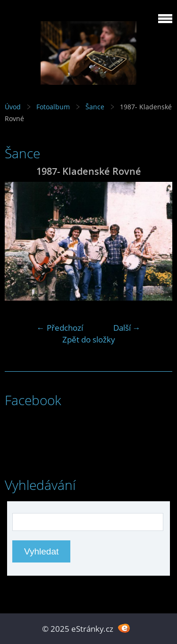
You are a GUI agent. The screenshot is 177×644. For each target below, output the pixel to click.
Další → (127, 328)
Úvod (13, 107)
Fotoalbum (53, 107)
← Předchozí (60, 328)
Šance (95, 107)
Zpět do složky (89, 339)
